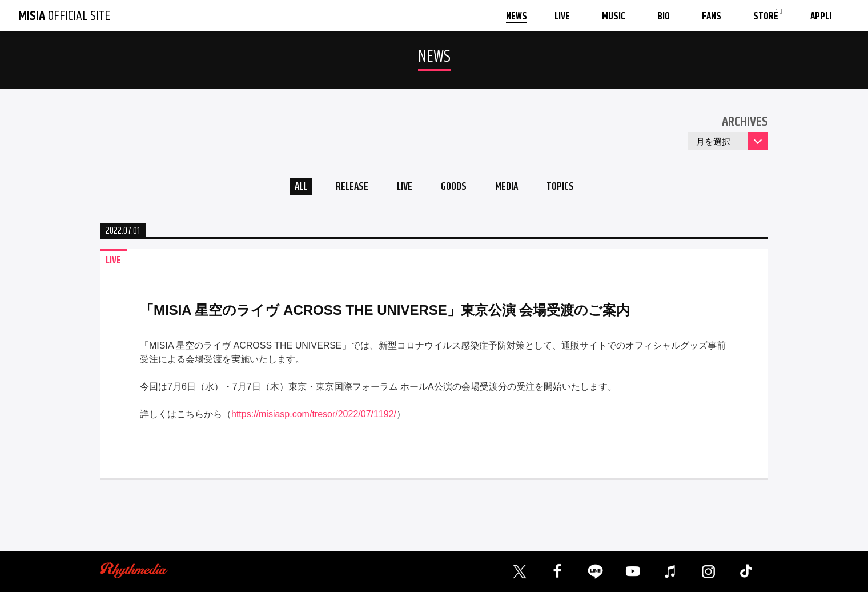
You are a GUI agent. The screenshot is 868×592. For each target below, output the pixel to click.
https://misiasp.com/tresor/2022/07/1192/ (314, 416)
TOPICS (566, 188)
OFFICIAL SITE (64, 16)
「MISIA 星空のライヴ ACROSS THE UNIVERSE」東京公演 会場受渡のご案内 (385, 312)
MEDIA (510, 188)
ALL (294, 188)
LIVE (403, 188)
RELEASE (348, 188)
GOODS (455, 188)
